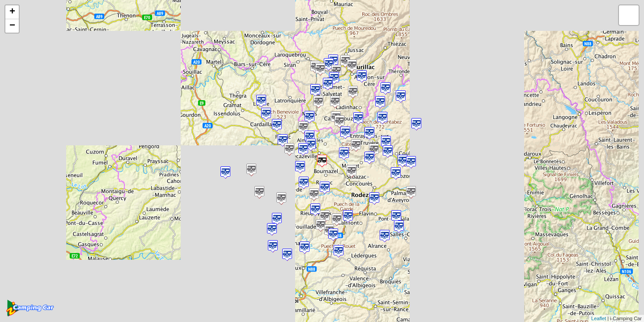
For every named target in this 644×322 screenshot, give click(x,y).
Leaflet (599, 318)
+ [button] (12, 12)
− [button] (12, 26)
